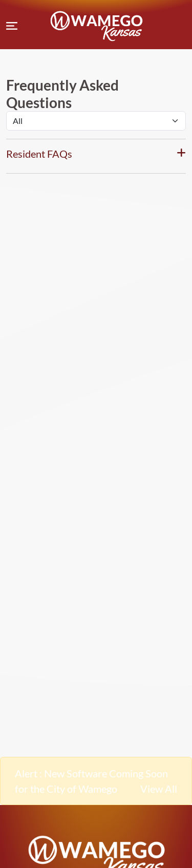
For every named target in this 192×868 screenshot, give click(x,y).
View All (159, 789)
